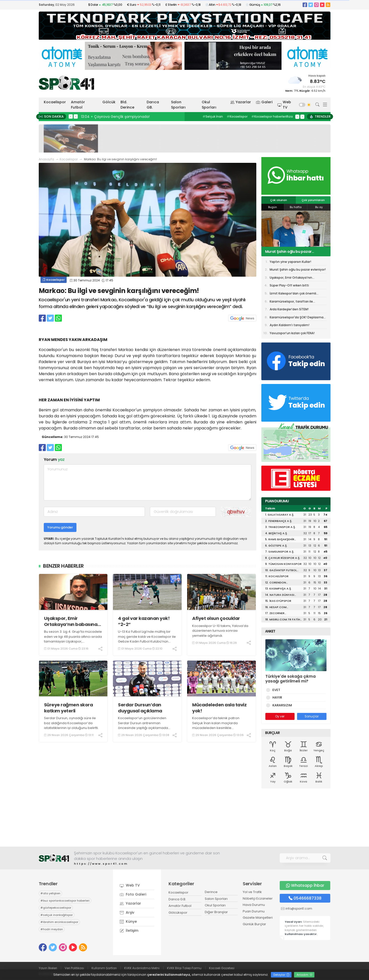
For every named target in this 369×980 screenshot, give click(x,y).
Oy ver (280, 716)
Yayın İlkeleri (48, 968)
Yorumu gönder (60, 527)
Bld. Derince (127, 105)
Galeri (264, 102)
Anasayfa (46, 159)
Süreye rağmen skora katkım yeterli (69, 708)
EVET (275, 690)
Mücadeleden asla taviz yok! (219, 708)
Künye (128, 921)
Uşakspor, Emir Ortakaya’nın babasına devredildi (71, 621)
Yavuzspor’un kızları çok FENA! (292, 333)
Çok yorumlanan (313, 200)
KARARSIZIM (281, 705)
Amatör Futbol (78, 105)
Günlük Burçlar (254, 924)
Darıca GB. (153, 105)
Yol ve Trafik (252, 892)
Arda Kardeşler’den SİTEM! (289, 309)
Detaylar (281, 975)
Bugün (273, 207)
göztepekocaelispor (56, 908)
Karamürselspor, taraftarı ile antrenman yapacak (291, 302)
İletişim (129, 930)
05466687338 (305, 898)
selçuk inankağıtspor (57, 915)
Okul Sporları (209, 105)
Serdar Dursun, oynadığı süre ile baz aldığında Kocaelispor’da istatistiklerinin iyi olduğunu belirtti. (71, 723)
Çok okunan (279, 200)
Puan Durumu (254, 911)
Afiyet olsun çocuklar (216, 618)
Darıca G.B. (177, 899)
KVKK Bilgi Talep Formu (184, 968)
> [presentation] (76, 116)
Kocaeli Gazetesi (222, 968)
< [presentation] (71, 116)
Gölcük (109, 102)
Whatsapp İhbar (305, 885)
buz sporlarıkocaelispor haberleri (65, 901)
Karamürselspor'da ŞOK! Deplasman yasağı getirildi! (298, 318)
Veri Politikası (74, 968)
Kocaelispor (55, 102)
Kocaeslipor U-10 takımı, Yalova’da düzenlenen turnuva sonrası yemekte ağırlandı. (220, 631)
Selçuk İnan (213, 116)
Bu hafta (296, 207)
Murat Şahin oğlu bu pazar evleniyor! (289, 252)
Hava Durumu (254, 905)
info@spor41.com (299, 909)
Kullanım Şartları (104, 968)
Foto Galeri (133, 894)
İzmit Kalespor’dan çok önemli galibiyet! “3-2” (293, 294)
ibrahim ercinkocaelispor (59, 922)
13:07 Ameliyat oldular (102, 117)
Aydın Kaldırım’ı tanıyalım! (290, 325)
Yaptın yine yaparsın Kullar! (290, 262)
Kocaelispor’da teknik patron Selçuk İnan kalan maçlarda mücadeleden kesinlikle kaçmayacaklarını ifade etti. (216, 725)
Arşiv (127, 912)
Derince (211, 892)
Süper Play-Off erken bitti (289, 285)
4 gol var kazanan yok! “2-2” (144, 621)
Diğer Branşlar (216, 912)
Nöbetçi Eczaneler (258, 898)
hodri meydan (52, 929)
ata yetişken (50, 893)
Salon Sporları (178, 105)
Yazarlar (241, 102)
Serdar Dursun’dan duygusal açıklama (140, 708)
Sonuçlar (312, 716)
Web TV (284, 105)
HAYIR (276, 697)
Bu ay (319, 207)
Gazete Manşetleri (258, 918)
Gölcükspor (178, 913)
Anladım (304, 975)
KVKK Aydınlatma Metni (142, 968)
